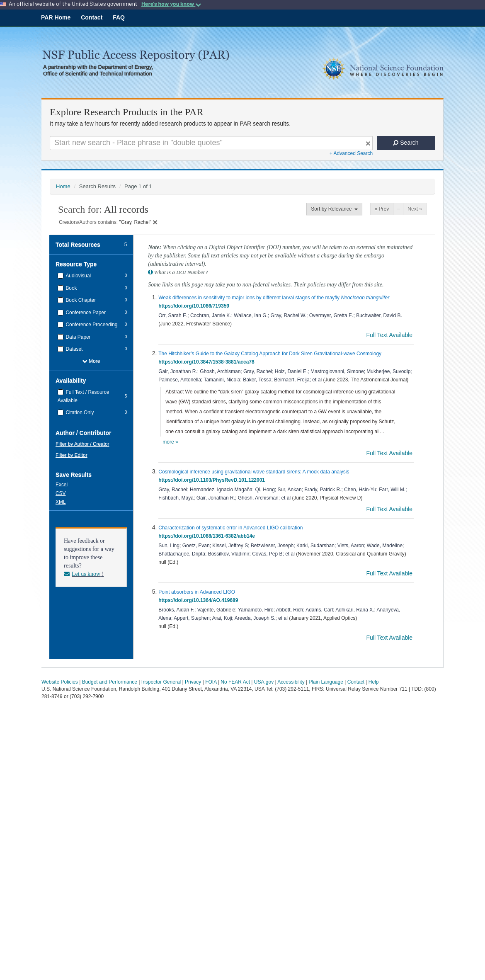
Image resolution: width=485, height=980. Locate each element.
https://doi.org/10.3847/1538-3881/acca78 (208, 362)
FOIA (211, 682)
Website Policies (60, 682)
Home (63, 186)
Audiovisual (78, 276)
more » (170, 442)
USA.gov (264, 682)
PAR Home (56, 17)
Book (70, 288)
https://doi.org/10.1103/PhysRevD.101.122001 (213, 480)
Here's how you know (171, 4)
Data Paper (77, 337)
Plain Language (326, 682)
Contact (92, 17)
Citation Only (79, 412)
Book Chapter (80, 300)
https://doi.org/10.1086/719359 (195, 306)
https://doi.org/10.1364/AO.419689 (200, 600)
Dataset (73, 349)
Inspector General (161, 682)
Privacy (193, 682)
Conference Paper (85, 313)
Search (406, 143)
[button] (62, 484)
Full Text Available (390, 335)
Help (374, 682)
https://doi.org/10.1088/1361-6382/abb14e (208, 536)
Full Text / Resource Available (84, 396)
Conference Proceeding (91, 325)
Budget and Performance (110, 682)
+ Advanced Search (351, 153)
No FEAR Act (235, 682)
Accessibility (291, 682)
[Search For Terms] (211, 143)
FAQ (119, 17)
